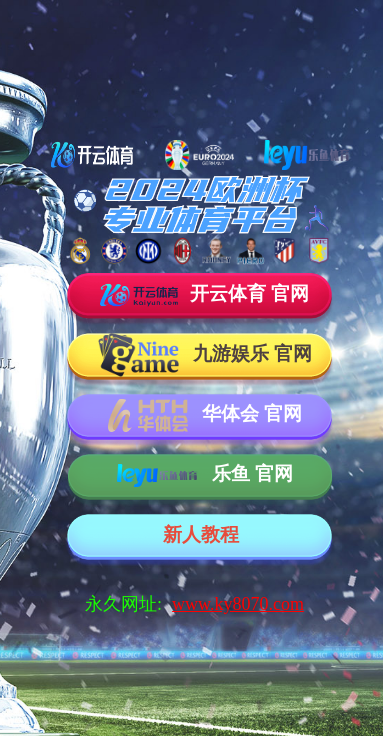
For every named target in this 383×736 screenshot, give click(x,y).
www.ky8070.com (238, 604)
